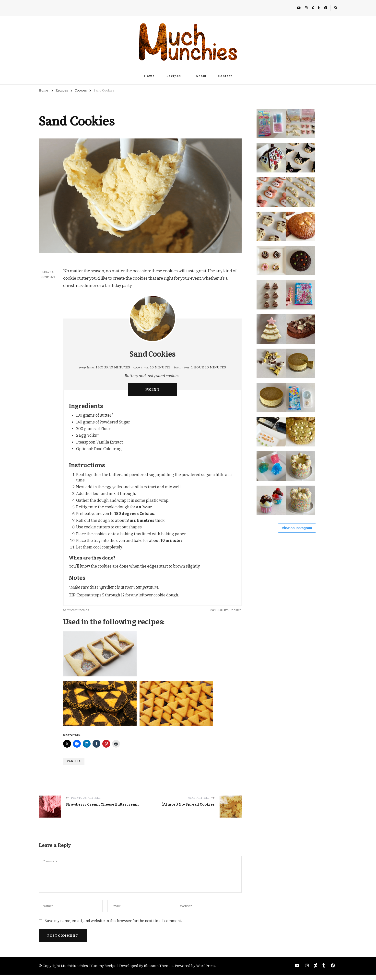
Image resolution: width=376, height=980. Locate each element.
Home (149, 76)
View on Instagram (297, 528)
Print (153, 390)
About (201, 76)
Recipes (174, 76)
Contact (225, 76)
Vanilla (74, 761)
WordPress (206, 966)
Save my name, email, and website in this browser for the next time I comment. (113, 921)
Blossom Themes (159, 966)
